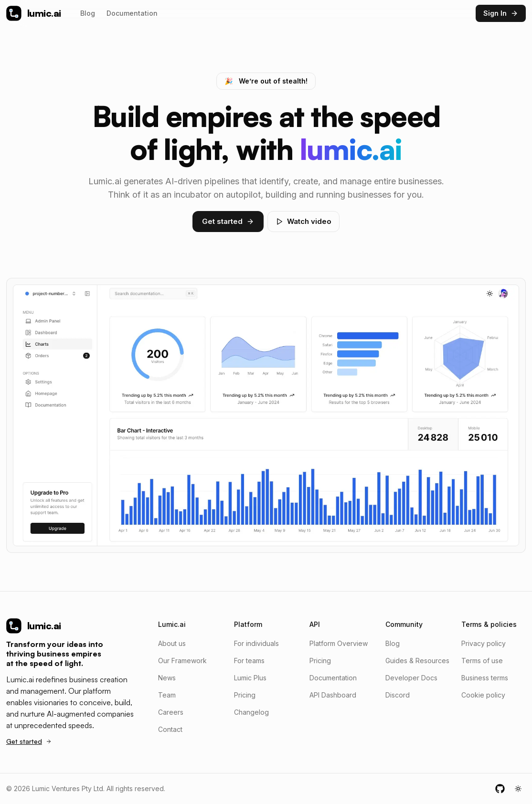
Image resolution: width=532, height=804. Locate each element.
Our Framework (182, 661)
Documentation (132, 13)
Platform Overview (339, 643)
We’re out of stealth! (266, 81)
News (167, 678)
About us (172, 643)
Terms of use (482, 661)
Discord (398, 695)
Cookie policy (483, 695)
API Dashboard (333, 695)
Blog (88, 13)
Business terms (485, 678)
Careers (171, 712)
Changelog (251, 712)
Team (167, 695)
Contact (170, 729)
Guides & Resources (417, 661)
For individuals (256, 643)
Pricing (245, 695)
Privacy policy (484, 643)
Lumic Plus (250, 678)
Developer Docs (411, 678)
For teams (249, 661)
